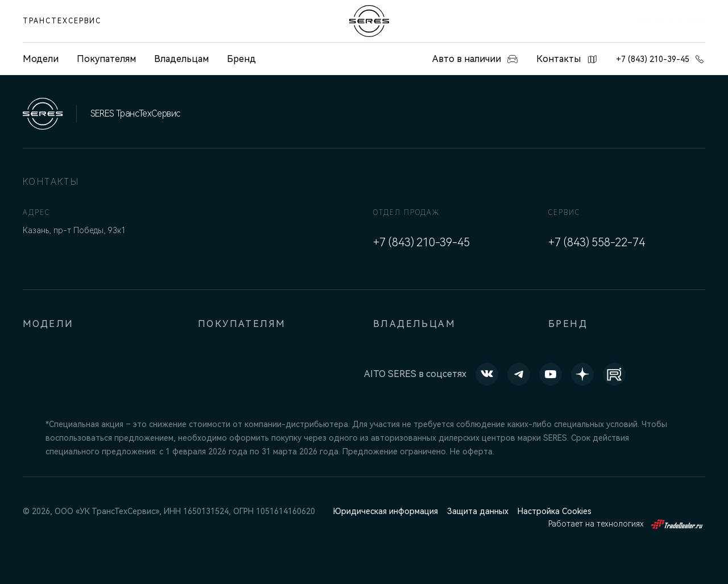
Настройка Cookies (555, 511)
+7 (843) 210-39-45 (661, 59)
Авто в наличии (475, 59)
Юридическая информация (386, 511)
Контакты (567, 59)
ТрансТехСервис (62, 21)
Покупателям (106, 59)
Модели (48, 324)
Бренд (241, 59)
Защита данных (478, 511)
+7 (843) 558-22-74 (596, 242)
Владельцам (181, 59)
